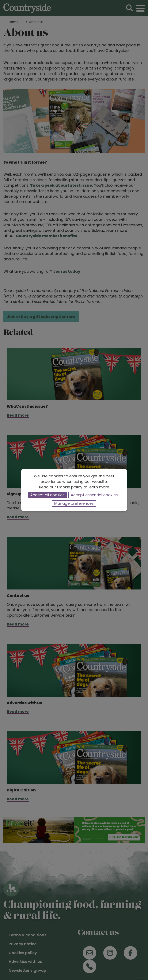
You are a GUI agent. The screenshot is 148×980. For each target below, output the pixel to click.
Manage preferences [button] (74, 503)
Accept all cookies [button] (47, 495)
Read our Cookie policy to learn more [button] (74, 487)
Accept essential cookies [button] (94, 495)
